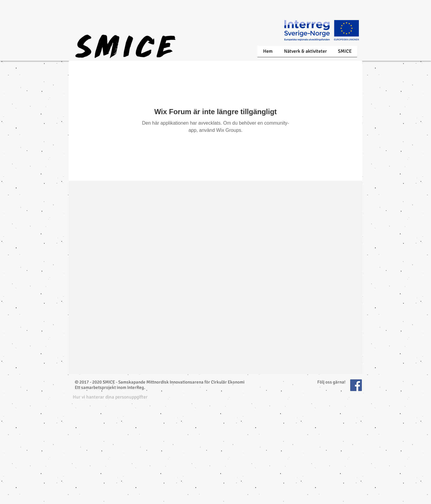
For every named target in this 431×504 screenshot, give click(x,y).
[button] (110, 397)
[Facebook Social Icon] (356, 385)
